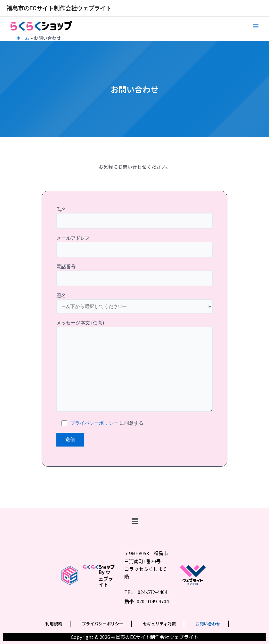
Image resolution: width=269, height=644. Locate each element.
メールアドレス (134, 246)
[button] (134, 521)
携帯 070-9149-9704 (147, 601)
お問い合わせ (208, 624)
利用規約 (54, 624)
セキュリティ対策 (159, 624)
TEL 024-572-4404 (146, 592)
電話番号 (134, 275)
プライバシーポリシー (94, 423)
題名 (134, 303)
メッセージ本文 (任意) (134, 367)
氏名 (134, 217)
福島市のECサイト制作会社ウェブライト (59, 8)
